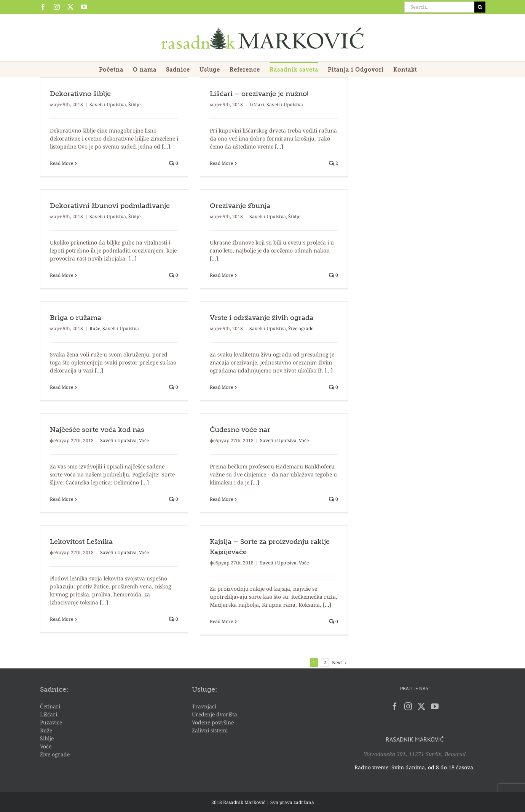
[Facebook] (395, 707)
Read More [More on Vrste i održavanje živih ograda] (221, 387)
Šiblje (134, 105)
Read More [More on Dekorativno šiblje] (61, 163)
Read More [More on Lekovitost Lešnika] (61, 619)
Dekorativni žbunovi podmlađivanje (110, 206)
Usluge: (204, 690)
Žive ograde (301, 328)
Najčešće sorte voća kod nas (97, 430)
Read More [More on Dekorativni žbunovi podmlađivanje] (61, 275)
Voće (144, 440)
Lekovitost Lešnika (81, 542)
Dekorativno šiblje (80, 94)
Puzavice (51, 722)
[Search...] (439, 7)
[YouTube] (435, 707)
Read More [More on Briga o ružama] (61, 387)
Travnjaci (204, 706)
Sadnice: (54, 690)
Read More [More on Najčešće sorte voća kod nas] (61, 499)
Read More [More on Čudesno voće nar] (221, 499)
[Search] (480, 7)
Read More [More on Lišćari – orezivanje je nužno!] (221, 163)
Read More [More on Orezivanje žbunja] (221, 275)
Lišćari (257, 105)
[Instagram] (408, 707)
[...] (166, 146)
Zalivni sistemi (210, 730)
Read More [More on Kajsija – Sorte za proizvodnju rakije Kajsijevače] (221, 621)
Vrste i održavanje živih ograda (262, 318)
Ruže (95, 328)
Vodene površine (213, 722)
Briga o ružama (76, 318)
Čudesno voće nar (240, 430)
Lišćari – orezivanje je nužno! (259, 94)
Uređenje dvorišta (215, 714)
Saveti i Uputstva (108, 105)
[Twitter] (421, 707)
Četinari (50, 706)
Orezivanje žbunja (240, 206)
